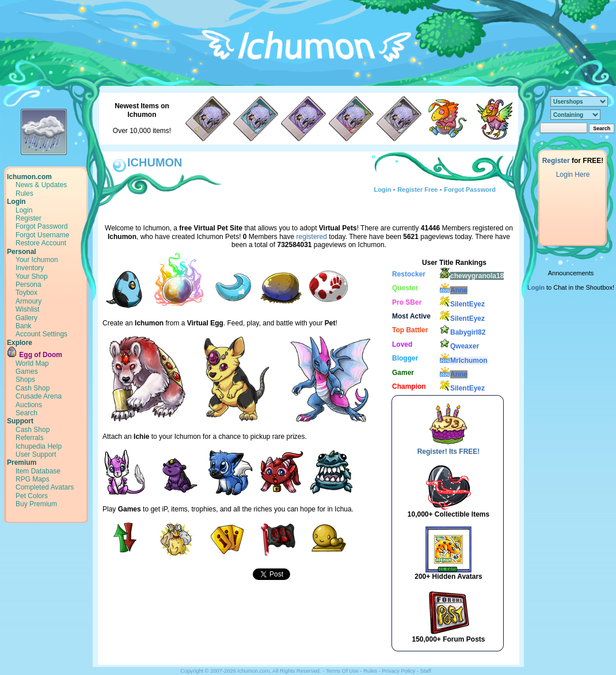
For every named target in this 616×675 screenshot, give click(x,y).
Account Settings (41, 334)
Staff (426, 671)
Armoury (28, 301)
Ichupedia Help (39, 446)
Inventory (30, 268)
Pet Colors (32, 496)
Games (27, 371)
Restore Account (41, 243)
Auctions (29, 405)
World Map (32, 363)
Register (28, 218)
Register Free (417, 189)
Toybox (26, 293)
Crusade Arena (39, 396)
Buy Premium (36, 504)
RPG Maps (33, 479)
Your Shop (32, 276)
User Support (36, 454)
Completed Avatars (45, 487)
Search (26, 413)
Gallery (26, 318)
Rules (24, 194)
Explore (20, 343)
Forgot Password (42, 226)
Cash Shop (33, 388)
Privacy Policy (398, 671)
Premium (22, 462)
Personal (22, 252)
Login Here (573, 175)
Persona (28, 285)
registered (312, 237)
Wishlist (27, 309)
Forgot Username (42, 235)
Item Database (38, 471)
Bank (23, 326)
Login (16, 202)
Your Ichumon (37, 260)
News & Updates (41, 185)
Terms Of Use (342, 671)
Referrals (30, 438)
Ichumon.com (29, 177)
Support (20, 421)
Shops (25, 380)
